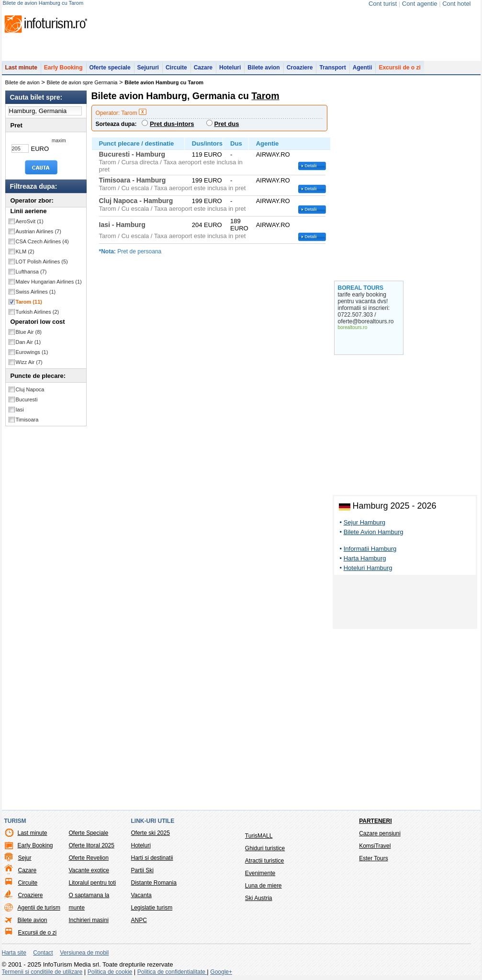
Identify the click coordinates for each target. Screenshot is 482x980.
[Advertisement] (405, 604)
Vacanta (141, 895)
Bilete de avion (22, 82)
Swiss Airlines (36, 292)
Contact (43, 953)
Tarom (29, 302)
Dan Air (28, 342)
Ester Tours (373, 858)
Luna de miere (263, 886)
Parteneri (375, 821)
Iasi (20, 410)
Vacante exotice (89, 870)
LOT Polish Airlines (42, 262)
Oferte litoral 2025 (92, 845)
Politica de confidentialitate (172, 972)
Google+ (221, 972)
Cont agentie (420, 4)
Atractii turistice (264, 861)
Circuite (176, 68)
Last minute (21, 68)
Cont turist (383, 4)
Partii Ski (142, 870)
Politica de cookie (110, 972)
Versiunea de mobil (84, 953)
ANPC (139, 920)
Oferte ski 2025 (151, 833)
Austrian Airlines (39, 231)
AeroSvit (30, 221)
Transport (332, 68)
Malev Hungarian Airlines (49, 282)
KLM (25, 251)
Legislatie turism (152, 908)
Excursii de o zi (399, 68)
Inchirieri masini (89, 920)
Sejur (25, 858)
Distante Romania (154, 883)
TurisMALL (259, 836)
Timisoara (27, 420)
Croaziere (300, 68)
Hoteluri (230, 68)
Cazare (203, 68)
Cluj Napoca (30, 389)
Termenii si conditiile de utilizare (42, 972)
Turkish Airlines (38, 312)
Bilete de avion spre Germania (82, 82)
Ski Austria (259, 898)
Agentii (363, 68)
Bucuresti (27, 399)
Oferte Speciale (89, 833)
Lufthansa (31, 272)
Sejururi (148, 68)
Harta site (14, 953)
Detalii (311, 166)
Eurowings (32, 352)
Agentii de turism (39, 908)
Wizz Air (29, 362)
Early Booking (63, 68)
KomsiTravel (375, 846)
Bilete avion (263, 68)
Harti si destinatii (152, 858)
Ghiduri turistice (265, 848)
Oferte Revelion (89, 858)
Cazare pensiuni (380, 833)
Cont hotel (456, 4)
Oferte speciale (110, 68)
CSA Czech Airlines (42, 241)
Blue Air (29, 332)
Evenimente (260, 873)
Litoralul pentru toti (93, 883)
